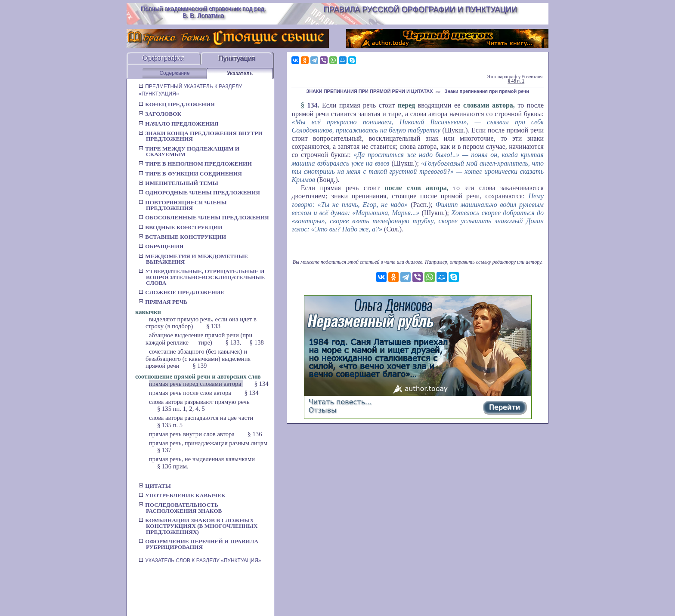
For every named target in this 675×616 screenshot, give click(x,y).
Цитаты (155, 486)
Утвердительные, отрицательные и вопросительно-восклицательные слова (202, 277)
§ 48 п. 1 (516, 81)
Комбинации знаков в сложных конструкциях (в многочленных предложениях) (198, 526)
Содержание (174, 73)
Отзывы (323, 410)
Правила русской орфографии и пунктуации (420, 9)
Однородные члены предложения (199, 192)
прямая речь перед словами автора (196, 384)
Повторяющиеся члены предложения (183, 205)
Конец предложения (177, 104)
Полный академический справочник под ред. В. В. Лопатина (203, 12)
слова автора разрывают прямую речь (199, 402)
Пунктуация (237, 58)
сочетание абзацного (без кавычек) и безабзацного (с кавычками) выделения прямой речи (198, 359)
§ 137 (164, 450)
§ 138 (257, 342)
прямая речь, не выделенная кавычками (202, 459)
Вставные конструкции (182, 237)
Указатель (240, 74)
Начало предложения (178, 124)
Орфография (164, 58)
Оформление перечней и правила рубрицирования (198, 544)
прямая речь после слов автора (191, 393)
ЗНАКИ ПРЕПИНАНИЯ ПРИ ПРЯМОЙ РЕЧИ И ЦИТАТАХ (369, 91)
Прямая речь (163, 302)
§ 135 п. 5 (170, 425)
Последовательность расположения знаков (180, 508)
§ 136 (255, 434)
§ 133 (213, 326)
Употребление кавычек (182, 495)
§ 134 (262, 384)
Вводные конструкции (181, 227)
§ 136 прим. (173, 466)
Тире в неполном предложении (195, 164)
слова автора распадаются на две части (201, 418)
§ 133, (234, 342)
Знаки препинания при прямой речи (487, 91)
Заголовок (160, 114)
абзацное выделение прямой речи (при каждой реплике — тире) (199, 339)
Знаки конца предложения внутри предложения (201, 136)
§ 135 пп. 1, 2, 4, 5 (181, 409)
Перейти (505, 407)
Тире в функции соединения (190, 174)
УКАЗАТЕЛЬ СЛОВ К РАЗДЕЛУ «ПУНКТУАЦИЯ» (200, 561)
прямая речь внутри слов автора (193, 434)
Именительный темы (178, 183)
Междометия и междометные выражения (193, 259)
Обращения (161, 246)
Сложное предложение (181, 292)
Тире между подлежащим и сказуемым (189, 151)
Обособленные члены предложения (204, 217)
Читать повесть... (340, 402)
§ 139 (200, 366)
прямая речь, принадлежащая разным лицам (208, 443)
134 (312, 105)
